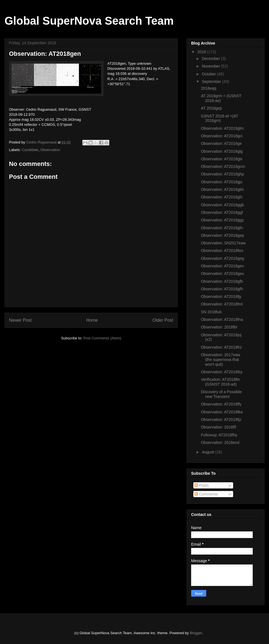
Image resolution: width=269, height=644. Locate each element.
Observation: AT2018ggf (222, 212)
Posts (202, 485)
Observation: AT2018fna (222, 319)
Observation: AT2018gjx (222, 182)
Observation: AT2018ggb (222, 205)
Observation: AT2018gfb (222, 281)
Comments (206, 494)
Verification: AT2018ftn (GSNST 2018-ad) (220, 382)
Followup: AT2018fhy (219, 435)
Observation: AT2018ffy (221, 404)
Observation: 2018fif (218, 427)
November (211, 66)
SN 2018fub (211, 312)
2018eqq (209, 88)
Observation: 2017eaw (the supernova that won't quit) (221, 360)
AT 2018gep (211, 108)
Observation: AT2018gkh (222, 189)
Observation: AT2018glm (222, 128)
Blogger (196, 633)
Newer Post (20, 320)
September (212, 82)
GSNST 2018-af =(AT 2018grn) (220, 118)
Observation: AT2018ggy (222, 220)
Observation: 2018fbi (219, 327)
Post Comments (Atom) (102, 338)
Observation (50, 150)
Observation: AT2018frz (221, 347)
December (211, 59)
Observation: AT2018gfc (222, 197)
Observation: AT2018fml (222, 304)
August (208, 452)
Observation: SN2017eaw (223, 243)
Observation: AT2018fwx (222, 251)
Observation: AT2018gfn (222, 228)
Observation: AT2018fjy (221, 296)
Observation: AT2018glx (222, 159)
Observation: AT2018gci (222, 136)
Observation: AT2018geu (222, 274)
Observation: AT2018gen (222, 266)
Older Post (163, 320)
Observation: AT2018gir (221, 143)
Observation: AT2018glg (222, 151)
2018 (202, 52)
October (209, 74)
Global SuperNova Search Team (89, 21)
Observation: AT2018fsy (222, 372)
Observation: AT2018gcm (223, 166)
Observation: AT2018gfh (222, 289)
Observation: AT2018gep (222, 235)
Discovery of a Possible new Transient (221, 394)
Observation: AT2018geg (222, 258)
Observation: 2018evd (220, 443)
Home (92, 320)
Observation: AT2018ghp (222, 174)
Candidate (30, 150)
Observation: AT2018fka (222, 412)
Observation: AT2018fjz (221, 420)
